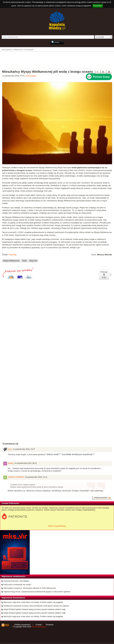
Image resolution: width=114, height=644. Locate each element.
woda (24, 261)
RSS (7, 625)
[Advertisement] (57, 60)
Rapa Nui (33, 261)
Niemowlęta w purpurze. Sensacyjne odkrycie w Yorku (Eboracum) (30, 588)
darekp (11, 463)
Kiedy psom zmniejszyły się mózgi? (17, 585)
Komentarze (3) (10, 444)
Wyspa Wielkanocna (11, 261)
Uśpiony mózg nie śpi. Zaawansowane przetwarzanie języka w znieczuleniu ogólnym (37, 592)
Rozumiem (98, 6)
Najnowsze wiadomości (14, 576)
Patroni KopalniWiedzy (57, 526)
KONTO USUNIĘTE (16, 477)
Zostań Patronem (10, 503)
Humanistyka (31, 76)
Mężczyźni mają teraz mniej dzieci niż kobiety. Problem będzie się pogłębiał (33, 602)
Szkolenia (50, 625)
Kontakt (39, 625)
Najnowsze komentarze (13, 598)
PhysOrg (13, 255)
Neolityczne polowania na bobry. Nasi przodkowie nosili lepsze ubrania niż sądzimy (36, 606)
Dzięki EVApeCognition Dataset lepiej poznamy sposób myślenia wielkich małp (35, 609)
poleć (110, 274)
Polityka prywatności (22, 625)
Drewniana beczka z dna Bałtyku (16, 581)
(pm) (10, 449)
